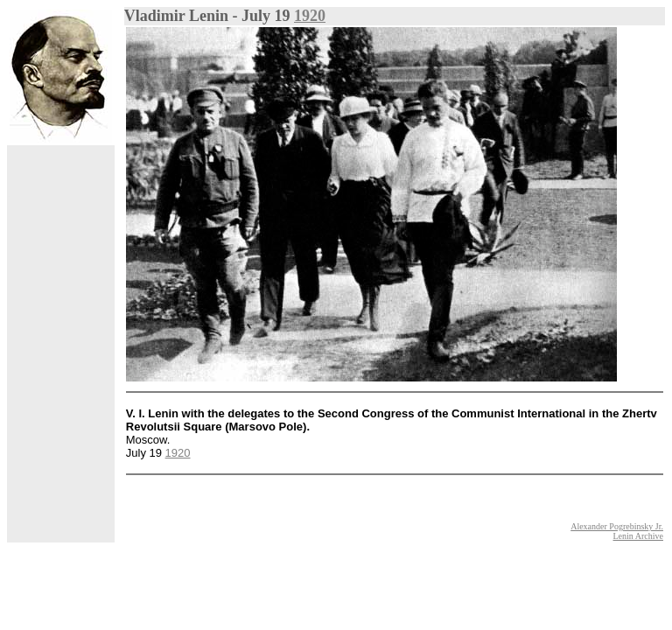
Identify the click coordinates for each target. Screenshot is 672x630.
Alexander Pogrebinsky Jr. (617, 526)
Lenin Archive (638, 536)
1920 (310, 16)
